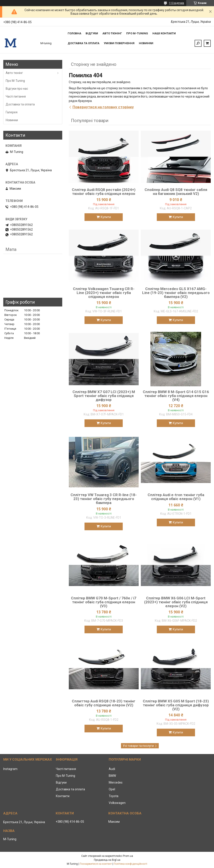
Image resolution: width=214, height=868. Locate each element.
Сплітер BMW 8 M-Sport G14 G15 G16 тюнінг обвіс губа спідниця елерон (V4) (176, 396)
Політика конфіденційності (130, 864)
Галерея (12, 112)
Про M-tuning (137, 33)
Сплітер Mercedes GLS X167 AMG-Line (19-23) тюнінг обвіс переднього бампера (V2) (176, 293)
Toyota (114, 796)
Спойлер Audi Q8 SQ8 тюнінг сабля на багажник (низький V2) (176, 192)
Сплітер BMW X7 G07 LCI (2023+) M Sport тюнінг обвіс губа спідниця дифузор (104, 396)
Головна (74, 33)
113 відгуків (177, 3)
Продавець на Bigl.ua (107, 860)
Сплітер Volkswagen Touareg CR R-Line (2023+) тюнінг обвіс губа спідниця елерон (104, 293)
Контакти (63, 796)
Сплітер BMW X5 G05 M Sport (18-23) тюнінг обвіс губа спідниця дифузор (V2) (176, 705)
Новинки (146, 43)
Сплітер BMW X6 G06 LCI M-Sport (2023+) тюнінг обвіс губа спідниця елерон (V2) (176, 602)
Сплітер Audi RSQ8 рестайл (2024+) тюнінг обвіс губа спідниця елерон (104, 192)
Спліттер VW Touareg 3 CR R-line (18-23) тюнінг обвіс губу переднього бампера (104, 499)
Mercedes (116, 782)
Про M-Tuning (15, 81)
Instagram (10, 769)
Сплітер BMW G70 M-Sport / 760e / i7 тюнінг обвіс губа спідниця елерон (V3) (104, 602)
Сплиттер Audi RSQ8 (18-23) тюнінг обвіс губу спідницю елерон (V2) (104, 703)
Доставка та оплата (84, 43)
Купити (106, 217)
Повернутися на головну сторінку (103, 107)
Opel (112, 789)
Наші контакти (164, 33)
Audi (112, 769)
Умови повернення (119, 43)
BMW (112, 776)
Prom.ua (128, 856)
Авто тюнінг (112, 33)
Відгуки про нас (17, 89)
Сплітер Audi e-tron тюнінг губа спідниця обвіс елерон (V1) (176, 497)
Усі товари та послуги (138, 746)
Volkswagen (117, 803)
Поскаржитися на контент (96, 864)
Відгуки (92, 33)
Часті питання (16, 96)
